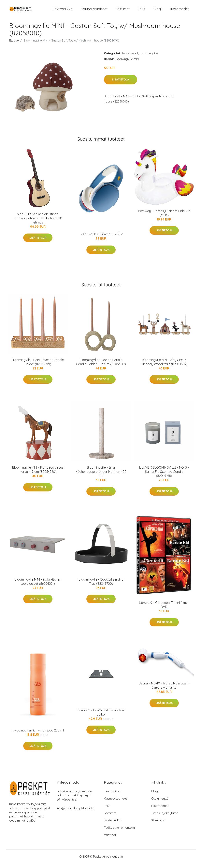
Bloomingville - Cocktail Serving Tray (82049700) (101, 586)
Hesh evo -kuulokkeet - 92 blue (101, 239)
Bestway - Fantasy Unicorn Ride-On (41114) (164, 218)
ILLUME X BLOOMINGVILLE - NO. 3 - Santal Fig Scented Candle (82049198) (164, 476)
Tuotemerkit (179, 11)
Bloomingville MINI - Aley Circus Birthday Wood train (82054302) (164, 367)
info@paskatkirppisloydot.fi (76, 813)
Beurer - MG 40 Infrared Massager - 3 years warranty (164, 690)
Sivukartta (158, 825)
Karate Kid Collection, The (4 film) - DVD (164, 609)
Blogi (157, 11)
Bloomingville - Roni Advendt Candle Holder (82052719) (38, 367)
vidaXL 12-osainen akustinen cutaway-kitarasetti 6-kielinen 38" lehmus (38, 223)
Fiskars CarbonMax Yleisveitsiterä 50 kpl (101, 717)
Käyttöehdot (160, 810)
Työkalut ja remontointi (120, 832)
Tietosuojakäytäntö (165, 818)
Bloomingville (149, 58)
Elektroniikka (62, 11)
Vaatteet (110, 840)
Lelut (141, 11)
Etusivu (14, 45)
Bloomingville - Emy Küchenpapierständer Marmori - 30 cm (101, 476)
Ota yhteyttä (160, 803)
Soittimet (123, 11)
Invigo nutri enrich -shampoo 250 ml (38, 735)
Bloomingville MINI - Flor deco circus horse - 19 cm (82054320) (38, 474)
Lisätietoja (121, 84)
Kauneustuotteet (94, 11)
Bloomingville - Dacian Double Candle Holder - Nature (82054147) (101, 367)
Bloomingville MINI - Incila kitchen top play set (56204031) (38, 586)
